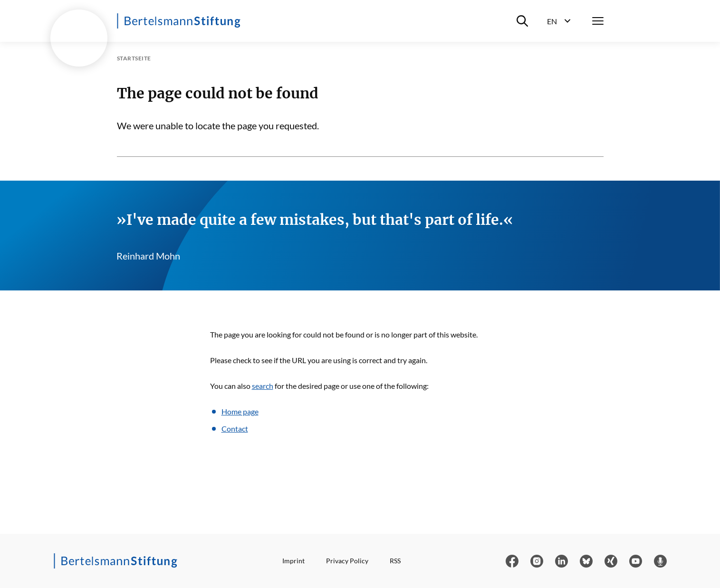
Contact (235, 429)
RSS (395, 561)
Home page (240, 411)
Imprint (293, 561)
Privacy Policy (347, 561)
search (263, 386)
